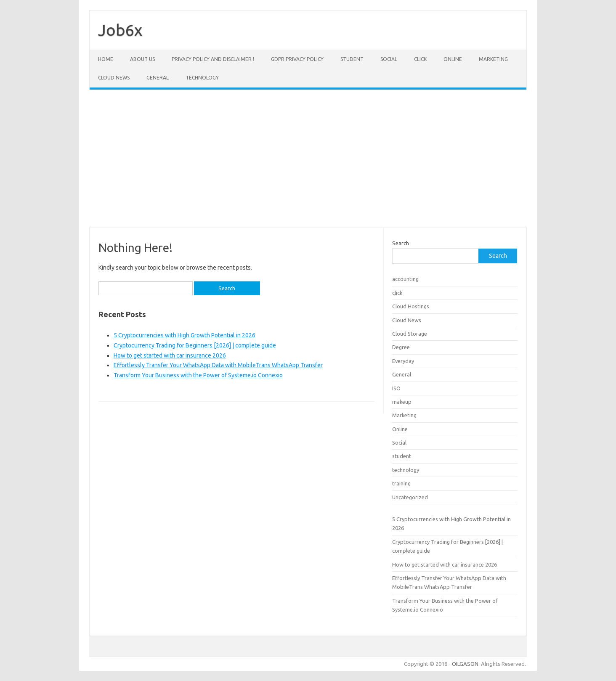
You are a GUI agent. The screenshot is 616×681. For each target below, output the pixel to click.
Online (453, 59)
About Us (142, 59)
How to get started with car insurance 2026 (170, 355)
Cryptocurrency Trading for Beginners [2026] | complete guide (195, 345)
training (401, 483)
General (158, 78)
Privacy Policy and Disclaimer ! (213, 59)
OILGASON (465, 664)
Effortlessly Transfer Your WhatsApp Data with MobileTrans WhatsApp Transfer (218, 365)
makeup (402, 402)
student (352, 59)
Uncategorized (410, 497)
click (420, 59)
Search (401, 243)
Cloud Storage (410, 334)
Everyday (403, 361)
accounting (405, 279)
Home (106, 59)
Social (389, 59)
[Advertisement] (308, 159)
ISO (396, 388)
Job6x (120, 30)
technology (202, 78)
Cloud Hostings (411, 306)
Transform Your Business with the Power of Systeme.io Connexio (198, 375)
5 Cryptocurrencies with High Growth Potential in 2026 (185, 335)
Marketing (493, 59)
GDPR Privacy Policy (297, 59)
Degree (401, 347)
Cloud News (114, 78)
